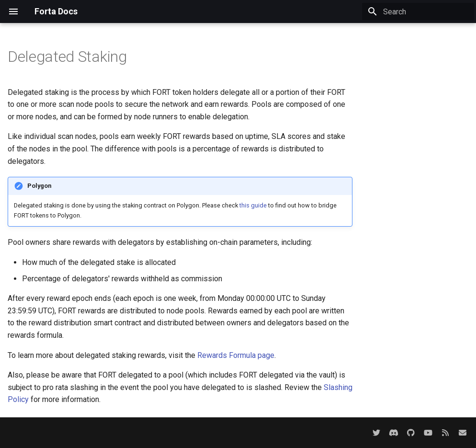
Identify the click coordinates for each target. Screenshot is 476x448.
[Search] (418, 11)
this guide (253, 205)
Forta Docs (56, 11)
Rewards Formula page (236, 355)
